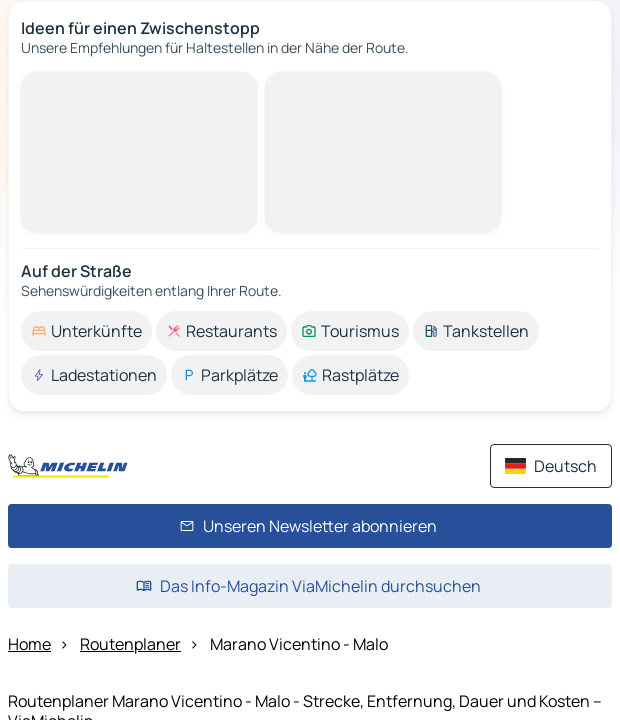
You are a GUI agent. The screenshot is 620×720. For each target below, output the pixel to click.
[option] (86, 331)
